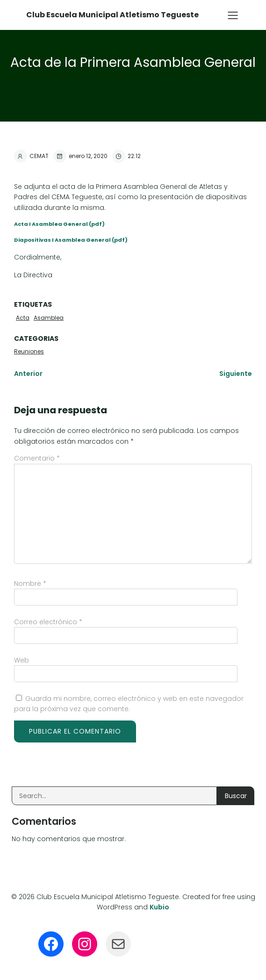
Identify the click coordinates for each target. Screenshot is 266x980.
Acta (23, 318)
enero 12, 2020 (80, 156)
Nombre (30, 584)
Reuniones (29, 351)
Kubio (159, 907)
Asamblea (49, 318)
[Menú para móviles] (233, 15)
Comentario (37, 458)
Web (22, 660)
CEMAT (31, 156)
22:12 (126, 156)
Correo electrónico (48, 622)
